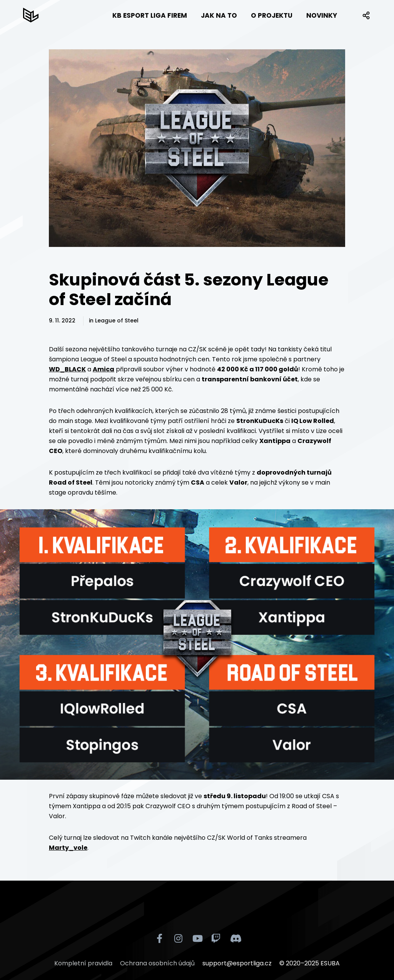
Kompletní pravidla (83, 963)
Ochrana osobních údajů (157, 963)
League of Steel (117, 321)
